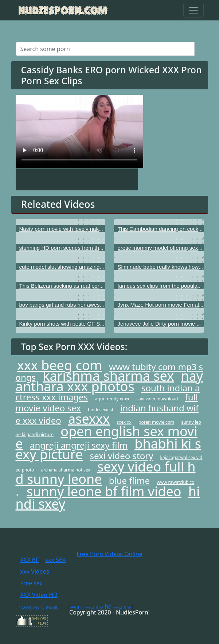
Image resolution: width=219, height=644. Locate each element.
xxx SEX (56, 560)
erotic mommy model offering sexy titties (166, 248)
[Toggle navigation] (193, 10)
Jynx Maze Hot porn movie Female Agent (168, 305)
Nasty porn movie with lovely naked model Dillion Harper (88, 229)
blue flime (129, 480)
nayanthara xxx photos (109, 381)
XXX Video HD (39, 595)
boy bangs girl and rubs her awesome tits (69, 305)
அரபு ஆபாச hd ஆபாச (101, 606)
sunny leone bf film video (104, 491)
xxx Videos (35, 571)
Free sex (31, 583)
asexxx (89, 419)
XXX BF (29, 560)
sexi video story (121, 456)
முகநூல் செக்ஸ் (39, 606)
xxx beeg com (60, 365)
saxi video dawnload (157, 399)
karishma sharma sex (108, 376)
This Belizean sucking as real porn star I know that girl (85, 286)
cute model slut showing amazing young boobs (76, 267)
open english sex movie (107, 437)
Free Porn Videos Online (109, 554)
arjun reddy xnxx (112, 399)
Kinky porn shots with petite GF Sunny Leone (74, 324)
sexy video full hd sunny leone (106, 473)
